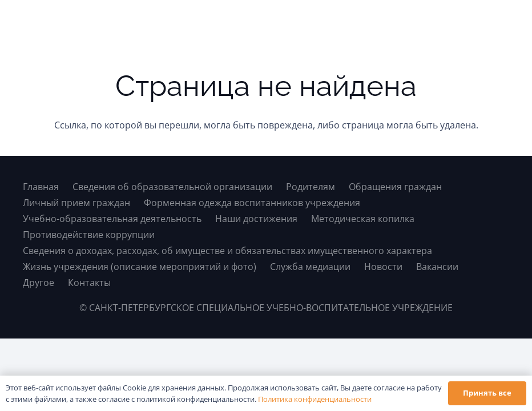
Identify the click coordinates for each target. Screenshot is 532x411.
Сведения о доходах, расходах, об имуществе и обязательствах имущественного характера (227, 251)
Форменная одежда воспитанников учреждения (252, 203)
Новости (383, 267)
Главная (41, 187)
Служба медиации (310, 267)
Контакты (89, 283)
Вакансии (437, 267)
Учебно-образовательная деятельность (112, 219)
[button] (499, 23)
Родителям (311, 187)
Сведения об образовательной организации (172, 187)
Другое (39, 283)
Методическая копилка (363, 219)
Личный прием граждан (76, 203)
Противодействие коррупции (89, 235)
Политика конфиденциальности (315, 399)
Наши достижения (256, 219)
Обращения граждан (395, 187)
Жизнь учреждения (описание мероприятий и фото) (140, 267)
